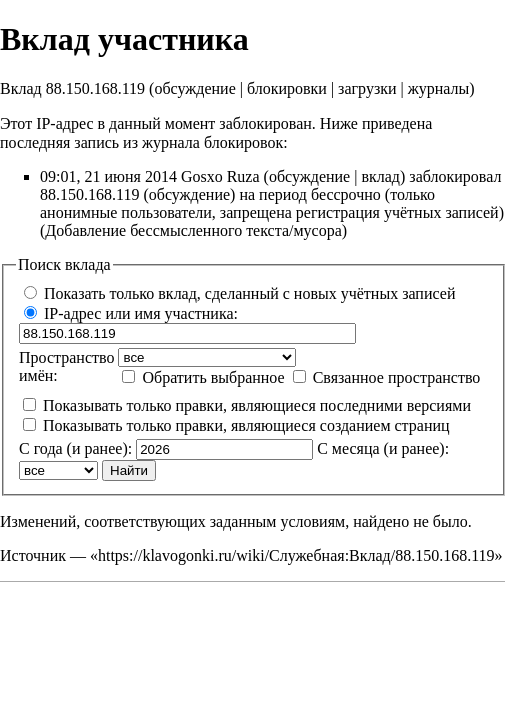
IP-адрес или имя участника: (141, 313)
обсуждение (194, 88)
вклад (380, 176)
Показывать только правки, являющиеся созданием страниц (246, 425)
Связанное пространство (397, 377)
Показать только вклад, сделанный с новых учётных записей (249, 293)
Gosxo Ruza (220, 176)
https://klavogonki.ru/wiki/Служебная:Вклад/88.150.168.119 (296, 555)
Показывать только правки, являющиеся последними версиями (257, 405)
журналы (439, 88)
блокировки (287, 88)
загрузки (367, 88)
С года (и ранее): (75, 448)
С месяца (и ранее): (383, 448)
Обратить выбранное (213, 377)
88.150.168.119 (89, 194)
